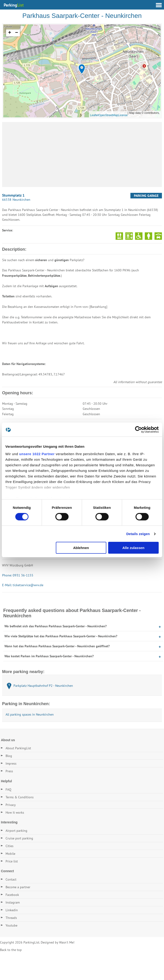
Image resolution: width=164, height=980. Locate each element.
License (123, 115)
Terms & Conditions (20, 797)
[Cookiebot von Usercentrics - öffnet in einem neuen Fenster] (138, 430)
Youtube (11, 925)
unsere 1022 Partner (37, 454)
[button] (82, 69)
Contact (11, 879)
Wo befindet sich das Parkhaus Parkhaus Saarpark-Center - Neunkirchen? (55, 626)
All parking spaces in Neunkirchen (30, 714)
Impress (11, 763)
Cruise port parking (19, 838)
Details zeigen (138, 534)
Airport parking (16, 831)
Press (9, 771)
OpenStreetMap (108, 115)
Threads (11, 918)
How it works (15, 812)
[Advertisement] (82, 155)
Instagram (13, 902)
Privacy (11, 805)
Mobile (10, 854)
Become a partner (18, 887)
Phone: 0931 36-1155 (18, 575)
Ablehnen (81, 548)
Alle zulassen (133, 548)
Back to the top (11, 950)
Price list (12, 861)
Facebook (12, 895)
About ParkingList (18, 748)
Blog (9, 756)
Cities (9, 846)
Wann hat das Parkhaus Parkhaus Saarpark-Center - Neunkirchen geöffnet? (57, 646)
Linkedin (12, 910)
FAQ (8, 789)
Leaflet (94, 115)
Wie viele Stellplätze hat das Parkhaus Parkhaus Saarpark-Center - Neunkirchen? (61, 636)
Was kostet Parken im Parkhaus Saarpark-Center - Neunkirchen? (49, 656)
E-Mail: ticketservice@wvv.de (23, 585)
